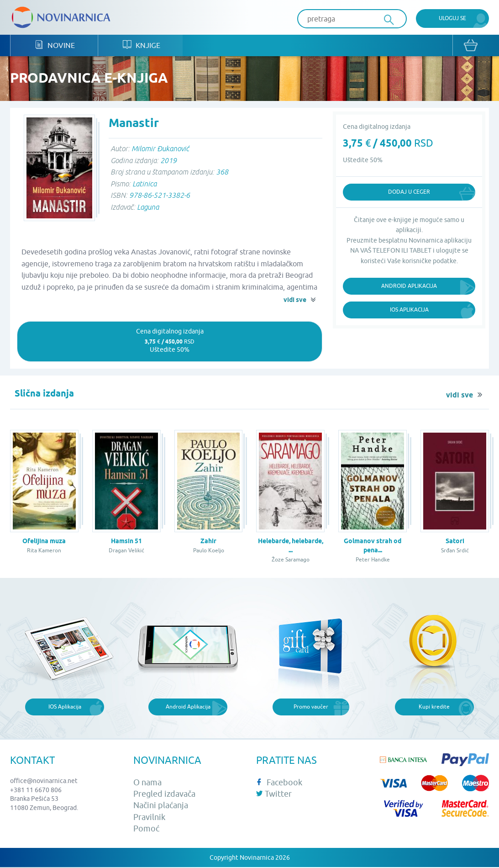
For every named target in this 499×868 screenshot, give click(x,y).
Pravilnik (149, 818)
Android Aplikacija (409, 286)
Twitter (274, 795)
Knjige (142, 46)
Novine (55, 46)
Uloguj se (452, 18)
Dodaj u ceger (409, 193)
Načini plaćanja (161, 806)
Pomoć (146, 829)
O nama (147, 783)
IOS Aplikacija (65, 707)
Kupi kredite (434, 707)
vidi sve (295, 301)
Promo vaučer (311, 707)
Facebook (279, 783)
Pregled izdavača (164, 795)
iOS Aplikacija (409, 310)
